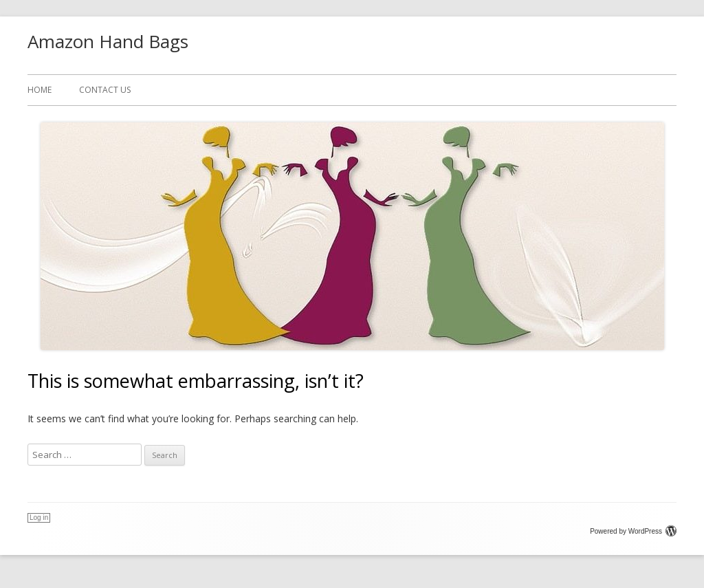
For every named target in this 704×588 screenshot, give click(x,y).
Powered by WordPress (633, 531)
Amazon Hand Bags (108, 41)
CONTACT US (105, 90)
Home (40, 90)
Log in (39, 518)
